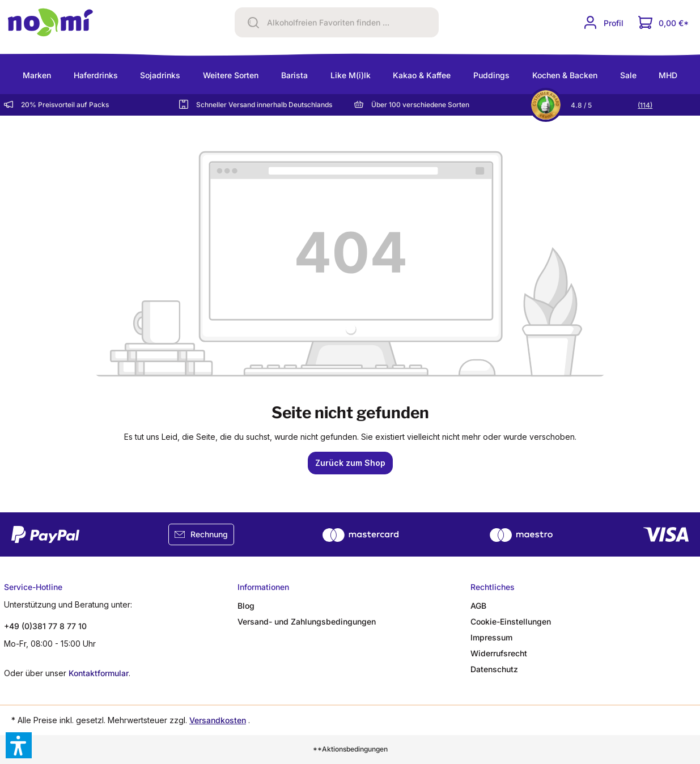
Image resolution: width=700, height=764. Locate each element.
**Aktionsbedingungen (350, 749)
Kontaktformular (99, 673)
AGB (478, 606)
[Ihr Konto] (603, 22)
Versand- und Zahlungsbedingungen (307, 621)
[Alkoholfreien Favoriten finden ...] (350, 23)
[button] (19, 745)
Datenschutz (494, 669)
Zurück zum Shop (350, 463)
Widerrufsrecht (499, 653)
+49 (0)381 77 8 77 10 (45, 626)
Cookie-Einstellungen (511, 621)
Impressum (491, 637)
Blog (246, 606)
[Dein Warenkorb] (663, 22)
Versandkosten (218, 720)
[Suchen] (249, 22)
